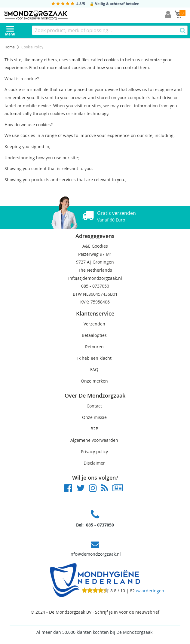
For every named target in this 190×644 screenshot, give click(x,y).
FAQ (94, 369)
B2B (94, 429)
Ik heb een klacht (94, 358)
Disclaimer (94, 463)
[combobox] (110, 30)
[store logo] (36, 15)
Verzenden (94, 324)
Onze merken (94, 381)
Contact (94, 406)
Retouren (94, 347)
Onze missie (94, 417)
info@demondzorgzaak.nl (95, 554)
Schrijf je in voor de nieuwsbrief (127, 612)
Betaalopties (94, 335)
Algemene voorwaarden (94, 440)
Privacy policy (94, 452)
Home (10, 47)
